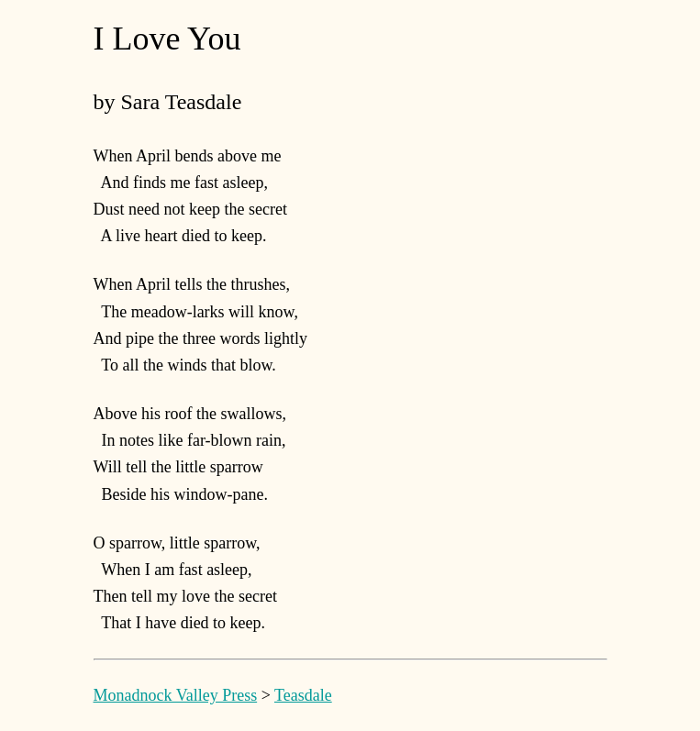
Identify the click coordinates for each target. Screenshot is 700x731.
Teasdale (303, 695)
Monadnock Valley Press (176, 695)
